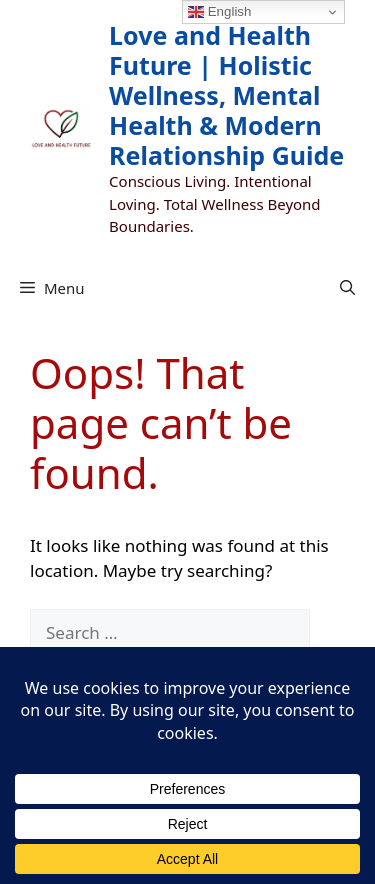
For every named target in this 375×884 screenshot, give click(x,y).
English (219, 12)
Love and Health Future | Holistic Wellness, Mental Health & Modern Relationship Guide (226, 95)
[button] (347, 288)
